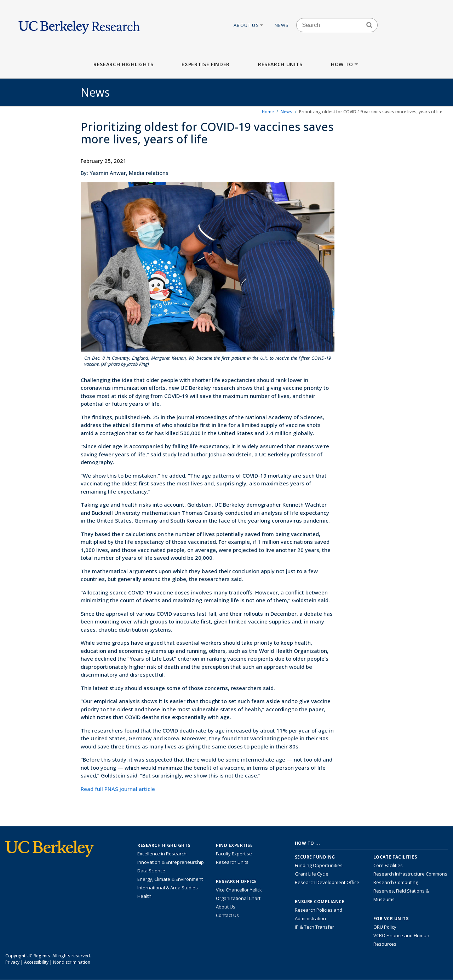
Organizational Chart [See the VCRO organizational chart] (238, 898)
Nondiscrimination (72, 962)
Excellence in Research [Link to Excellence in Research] (162, 854)
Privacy (12, 962)
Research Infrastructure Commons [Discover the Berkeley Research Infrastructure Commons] (410, 874)
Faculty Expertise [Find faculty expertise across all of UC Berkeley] (234, 854)
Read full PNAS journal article (118, 789)
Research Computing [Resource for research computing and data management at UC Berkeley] (396, 882)
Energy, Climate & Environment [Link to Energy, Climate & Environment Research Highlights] (170, 879)
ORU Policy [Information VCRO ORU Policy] (385, 927)
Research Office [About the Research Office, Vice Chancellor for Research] (236, 882)
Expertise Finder (205, 64)
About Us (249, 25)
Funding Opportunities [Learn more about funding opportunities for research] (319, 865)
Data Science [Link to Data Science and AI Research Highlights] (151, 871)
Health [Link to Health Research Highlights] (144, 896)
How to (345, 64)
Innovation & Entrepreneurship (171, 862)
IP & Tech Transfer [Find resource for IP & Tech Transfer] (314, 927)
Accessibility (36, 962)
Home (268, 112)
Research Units (280, 64)
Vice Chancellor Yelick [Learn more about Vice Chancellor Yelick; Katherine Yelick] (239, 890)
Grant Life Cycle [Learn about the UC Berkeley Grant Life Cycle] (312, 874)
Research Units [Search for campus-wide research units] (232, 862)
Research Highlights (123, 64)
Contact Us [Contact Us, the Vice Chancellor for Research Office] (227, 915)
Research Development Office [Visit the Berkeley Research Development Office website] (327, 882)
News (282, 25)
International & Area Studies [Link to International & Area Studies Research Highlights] (168, 888)
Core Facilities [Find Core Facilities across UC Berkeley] (388, 865)
